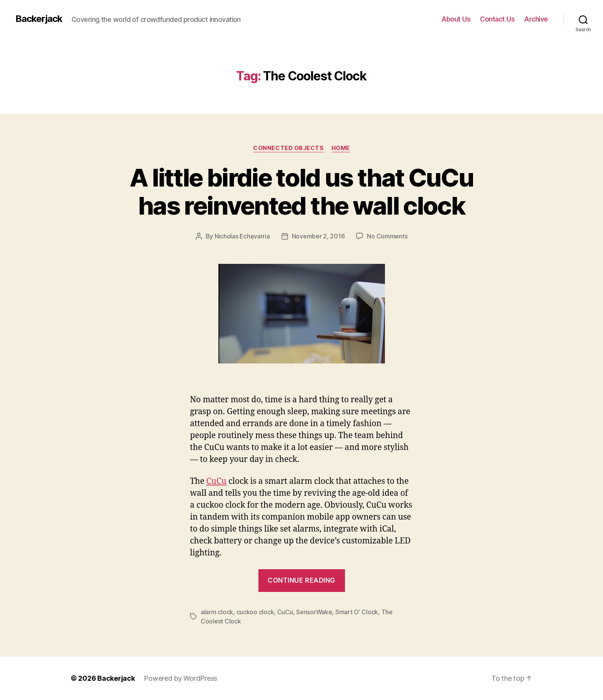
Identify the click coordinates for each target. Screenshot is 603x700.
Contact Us (497, 19)
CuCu (216, 481)
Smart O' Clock (357, 612)
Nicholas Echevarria (242, 236)
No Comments (387, 236)
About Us (456, 19)
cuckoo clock (255, 612)
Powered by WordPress (181, 678)
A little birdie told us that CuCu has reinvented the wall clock (301, 192)
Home (341, 148)
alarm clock (217, 612)
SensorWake (314, 612)
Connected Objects (288, 148)
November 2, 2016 (318, 236)
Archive (536, 19)
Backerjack (39, 19)
